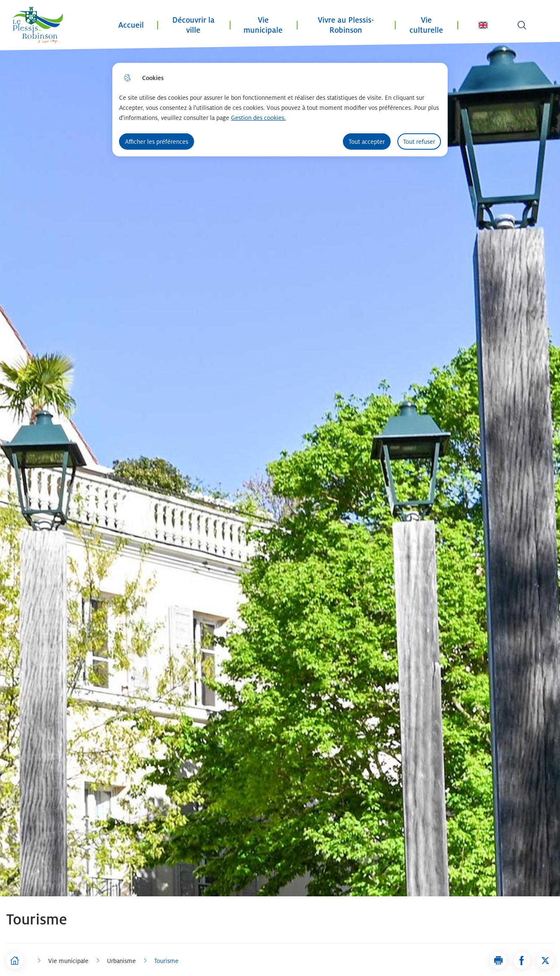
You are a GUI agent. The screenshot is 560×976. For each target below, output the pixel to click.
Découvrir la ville (193, 25)
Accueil (131, 25)
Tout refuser (419, 141)
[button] (498, 960)
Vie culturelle (426, 25)
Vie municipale (263, 25)
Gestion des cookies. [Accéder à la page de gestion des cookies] (258, 118)
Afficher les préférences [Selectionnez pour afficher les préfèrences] (157, 141)
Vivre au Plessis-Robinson (346, 25)
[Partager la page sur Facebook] (522, 960)
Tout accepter (367, 141)
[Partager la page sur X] (545, 960)
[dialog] (280, 110)
